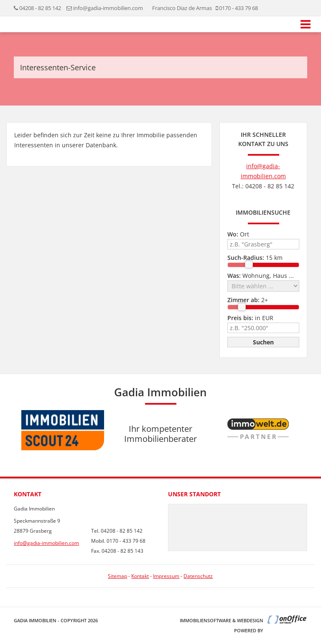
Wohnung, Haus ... (261, 276)
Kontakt (140, 576)
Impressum (166, 576)
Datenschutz (198, 576)
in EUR (250, 318)
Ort (238, 234)
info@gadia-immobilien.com (108, 8)
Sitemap (117, 576)
